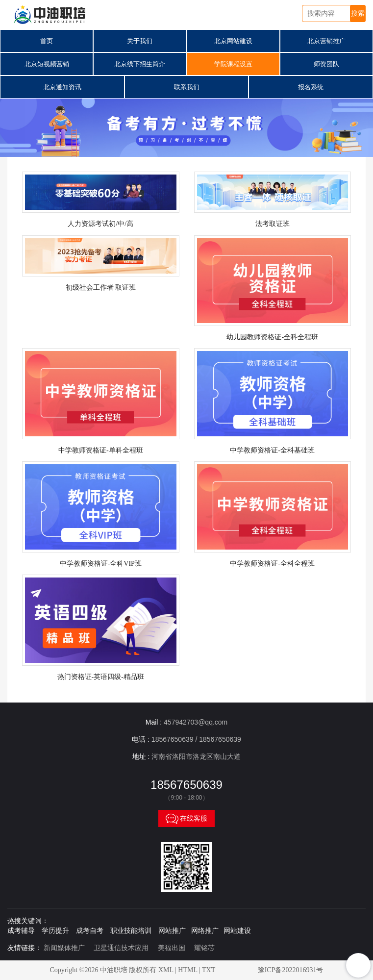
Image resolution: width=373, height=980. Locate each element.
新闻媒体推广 (64, 948)
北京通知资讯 (62, 87)
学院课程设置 (233, 64)
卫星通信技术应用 (121, 948)
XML (166, 970)
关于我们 (140, 41)
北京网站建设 (233, 41)
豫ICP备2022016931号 (291, 970)
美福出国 (172, 948)
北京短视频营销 (47, 64)
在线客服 (187, 818)
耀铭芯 (204, 948)
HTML (187, 970)
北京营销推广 (326, 41)
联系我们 (187, 87)
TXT (209, 970)
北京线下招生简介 (140, 64)
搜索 (358, 13)
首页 (47, 41)
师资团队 (326, 64)
